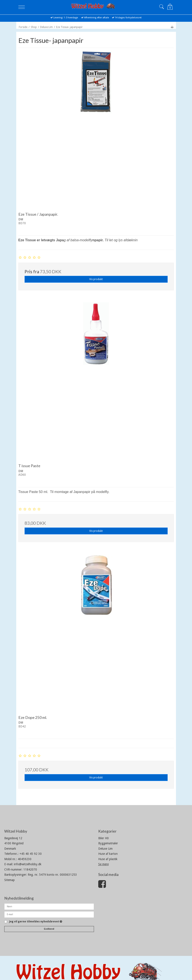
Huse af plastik (108, 859)
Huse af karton (108, 854)
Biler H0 (103, 838)
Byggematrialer (108, 843)
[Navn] (49, 906)
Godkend (49, 929)
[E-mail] (49, 914)
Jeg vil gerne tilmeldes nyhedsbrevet (36, 922)
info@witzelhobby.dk (28, 864)
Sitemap (10, 880)
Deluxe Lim (105, 849)
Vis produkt (96, 279)
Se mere (103, 864)
